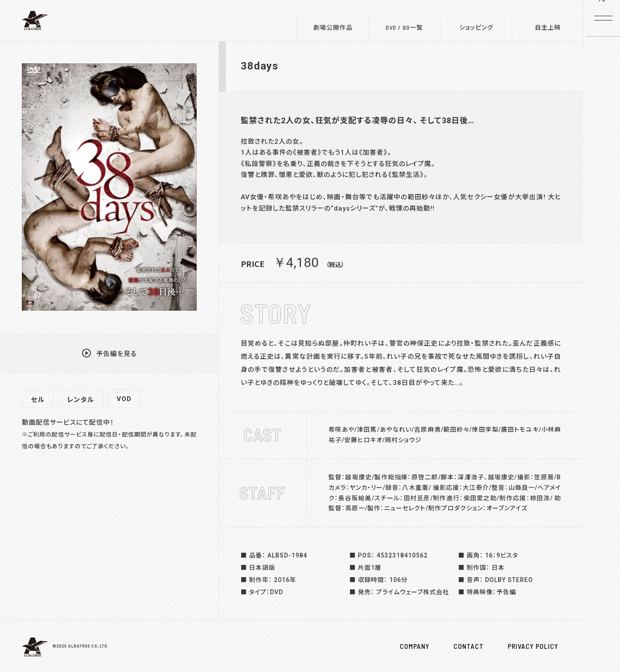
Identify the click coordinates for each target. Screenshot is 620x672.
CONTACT (469, 646)
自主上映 (548, 27)
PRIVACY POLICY (533, 646)
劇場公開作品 (333, 27)
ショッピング (476, 27)
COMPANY (415, 646)
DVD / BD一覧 (404, 27)
